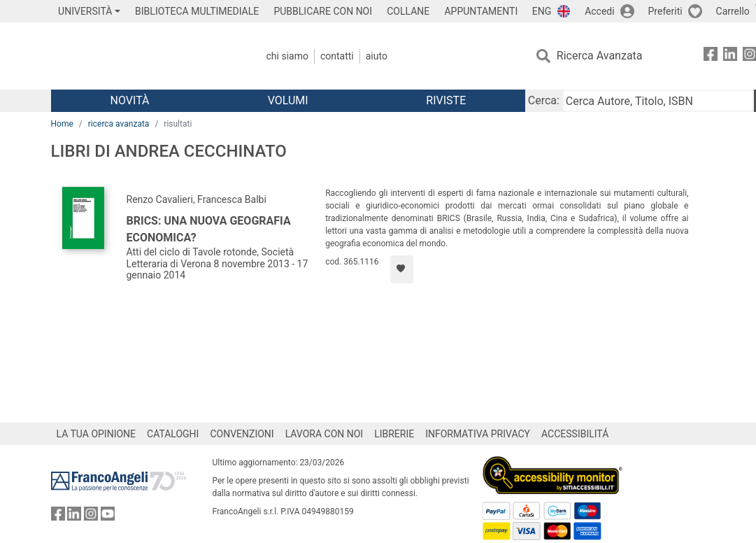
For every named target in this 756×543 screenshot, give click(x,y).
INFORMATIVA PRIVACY (478, 434)
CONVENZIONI (242, 434)
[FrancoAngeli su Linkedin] (730, 56)
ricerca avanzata (119, 124)
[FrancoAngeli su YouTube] (108, 517)
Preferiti (665, 11)
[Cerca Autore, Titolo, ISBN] (658, 101)
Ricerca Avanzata (600, 56)
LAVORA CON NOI (324, 434)
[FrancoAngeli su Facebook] (711, 56)
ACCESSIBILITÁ (575, 434)
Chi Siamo (287, 56)
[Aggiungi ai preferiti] (402, 269)
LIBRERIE (394, 434)
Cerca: (544, 100)
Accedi (600, 11)
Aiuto (377, 56)
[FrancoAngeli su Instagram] (91, 517)
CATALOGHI (173, 434)
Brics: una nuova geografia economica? (209, 229)
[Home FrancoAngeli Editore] (144, 56)
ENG (542, 11)
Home (62, 124)
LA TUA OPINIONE (97, 434)
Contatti (337, 56)
